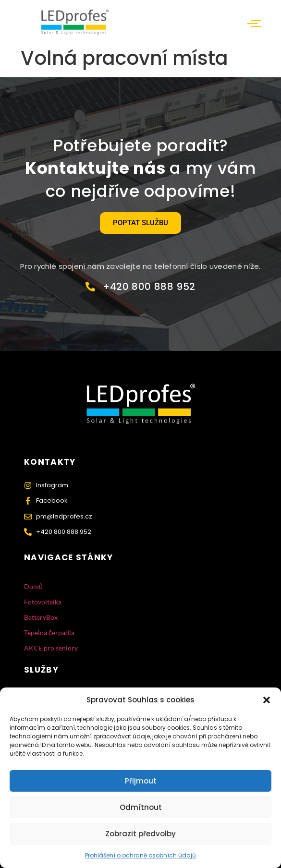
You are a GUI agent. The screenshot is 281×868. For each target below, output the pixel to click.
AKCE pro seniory (51, 648)
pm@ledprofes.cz (64, 516)
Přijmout (141, 781)
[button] (267, 700)
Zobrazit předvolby (140, 834)
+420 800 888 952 (149, 287)
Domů (33, 586)
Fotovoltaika (43, 602)
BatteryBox (41, 617)
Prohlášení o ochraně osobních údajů (140, 855)
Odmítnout (141, 807)
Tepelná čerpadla (49, 633)
